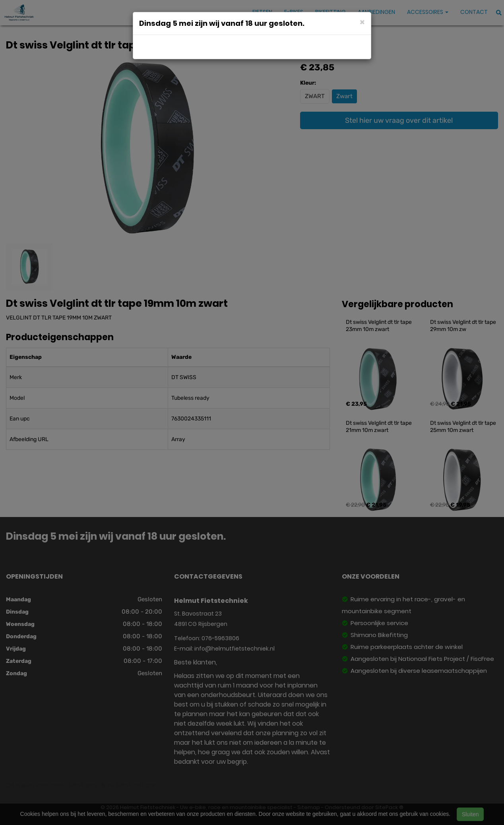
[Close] (362, 22)
